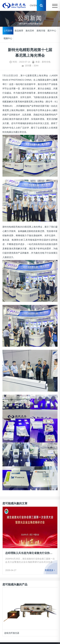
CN (31, 5)
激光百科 (30, 31)
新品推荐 (19, 31)
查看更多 (50, 570)
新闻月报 (41, 31)
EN (35, 5)
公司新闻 (8, 31)
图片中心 (52, 31)
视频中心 (8, 38)
